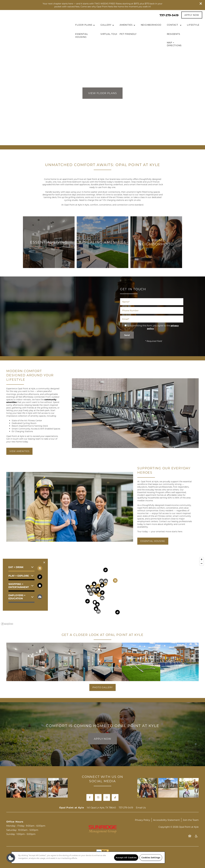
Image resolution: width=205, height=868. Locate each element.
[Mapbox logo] (7, 624)
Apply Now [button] (102, 739)
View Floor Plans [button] (102, 93)
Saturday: (12, 830)
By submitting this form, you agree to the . (153, 327)
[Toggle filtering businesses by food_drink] (40, 568)
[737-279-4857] (5, 838)
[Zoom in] (202, 559)
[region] (88, 858)
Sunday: (11, 834)
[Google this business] (98, 797)
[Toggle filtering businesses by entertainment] (40, 577)
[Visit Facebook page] (90, 797)
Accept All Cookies (126, 858)
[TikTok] (115, 797)
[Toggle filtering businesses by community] (40, 597)
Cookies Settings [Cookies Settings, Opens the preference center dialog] (151, 858)
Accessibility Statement (166, 820)
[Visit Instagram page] (107, 797)
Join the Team (191, 820)
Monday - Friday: (16, 826)
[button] (201, 4)
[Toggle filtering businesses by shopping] (40, 585)
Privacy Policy (143, 820)
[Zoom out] (202, 563)
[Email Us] (5, 845)
